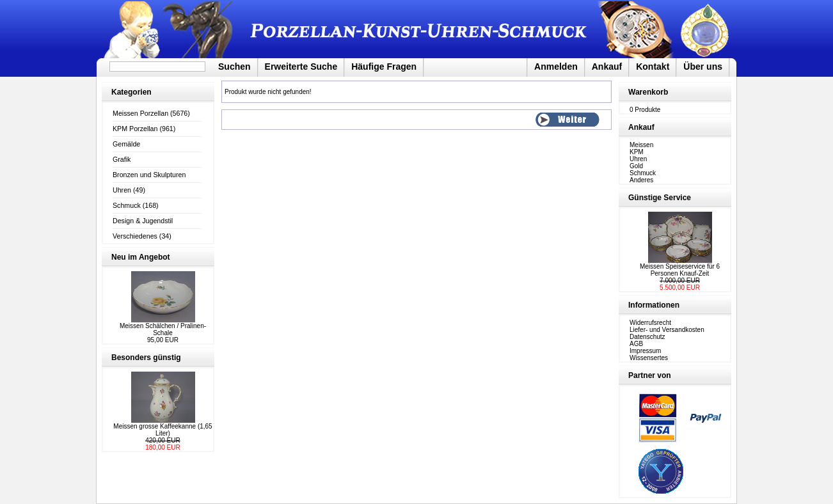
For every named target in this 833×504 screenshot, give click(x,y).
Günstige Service (660, 198)
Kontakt (653, 67)
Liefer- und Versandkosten (667, 330)
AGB (636, 344)
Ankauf (607, 67)
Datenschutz (647, 337)
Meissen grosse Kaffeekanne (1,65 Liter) (163, 430)
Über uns (703, 67)
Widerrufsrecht (650, 323)
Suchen (234, 67)
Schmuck (127, 205)
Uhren (122, 190)
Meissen (641, 145)
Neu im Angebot (141, 257)
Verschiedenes (135, 236)
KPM (637, 152)
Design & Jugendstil (143, 221)
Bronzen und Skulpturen (149, 175)
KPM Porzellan (135, 129)
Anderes (641, 180)
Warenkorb (648, 92)
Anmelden (556, 67)
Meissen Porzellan (140, 113)
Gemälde (126, 144)
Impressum (645, 351)
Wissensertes (649, 358)
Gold (636, 166)
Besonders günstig (146, 358)
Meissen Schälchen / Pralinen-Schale (163, 329)
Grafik (122, 159)
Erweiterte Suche (301, 67)
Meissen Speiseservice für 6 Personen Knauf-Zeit (680, 270)
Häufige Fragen (384, 67)
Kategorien (131, 92)
